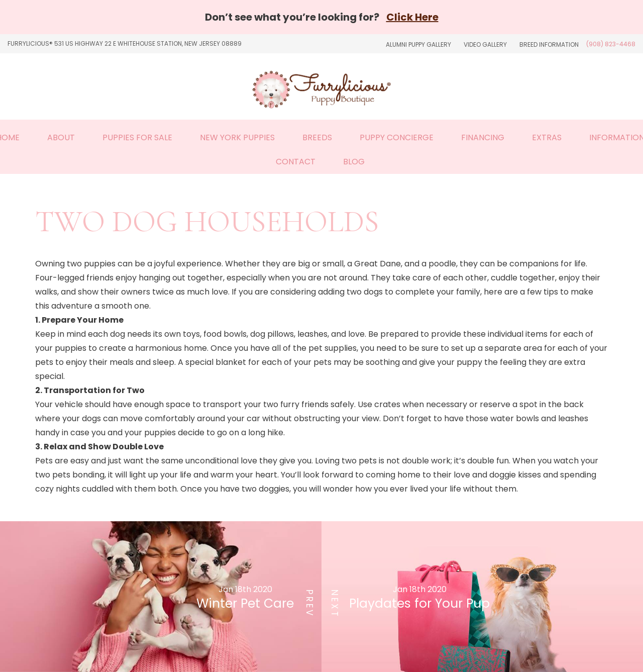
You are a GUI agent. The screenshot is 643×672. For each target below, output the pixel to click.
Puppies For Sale (137, 137)
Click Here (412, 17)
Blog (354, 162)
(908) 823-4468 (611, 44)
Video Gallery (485, 44)
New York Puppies (237, 137)
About (61, 137)
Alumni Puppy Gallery (418, 44)
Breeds (317, 137)
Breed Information (549, 44)
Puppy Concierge (397, 137)
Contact (296, 162)
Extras (547, 137)
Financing (483, 137)
